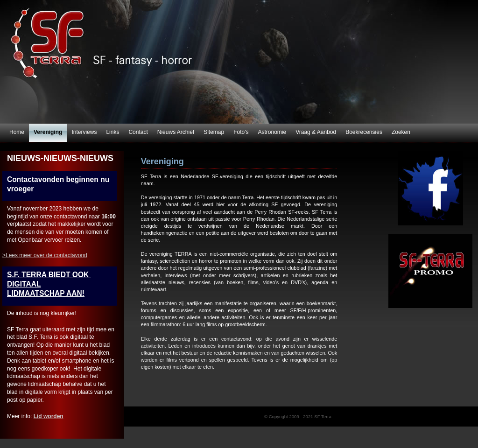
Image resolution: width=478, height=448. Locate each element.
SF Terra (239, 62)
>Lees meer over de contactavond (45, 255)
